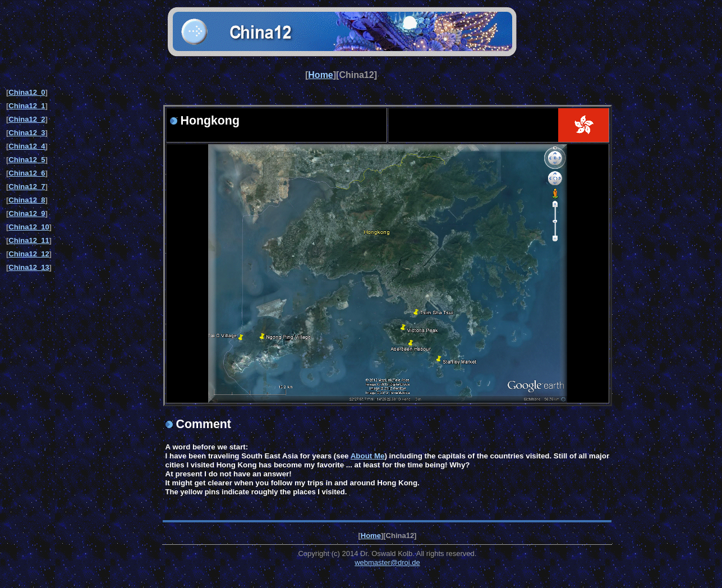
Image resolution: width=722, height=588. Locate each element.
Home (320, 75)
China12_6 (27, 173)
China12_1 (27, 106)
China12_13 (29, 267)
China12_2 (27, 119)
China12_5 (27, 160)
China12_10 (29, 227)
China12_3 (27, 133)
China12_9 (27, 213)
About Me (368, 456)
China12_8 (27, 200)
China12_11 (29, 240)
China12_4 (27, 146)
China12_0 (27, 92)
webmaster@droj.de (387, 562)
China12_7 (27, 187)
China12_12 (29, 254)
